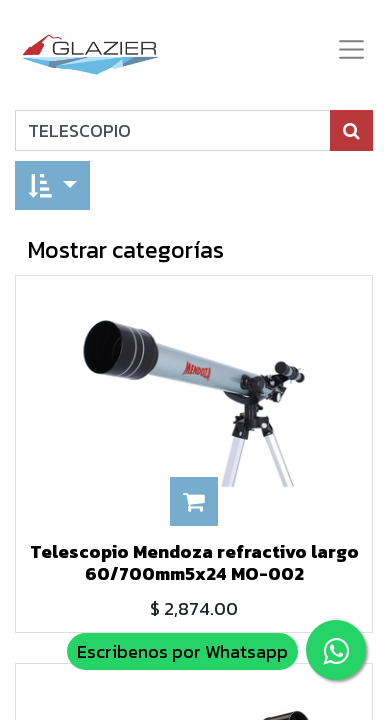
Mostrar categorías (126, 249)
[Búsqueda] (351, 130)
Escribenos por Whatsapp (182, 651)
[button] (52, 185)
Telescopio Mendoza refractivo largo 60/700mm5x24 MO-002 (194, 562)
